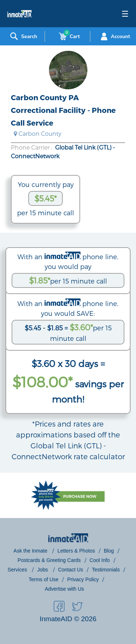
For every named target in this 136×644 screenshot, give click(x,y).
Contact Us (71, 570)
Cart (68, 36)
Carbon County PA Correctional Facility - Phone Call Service (63, 110)
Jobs (43, 570)
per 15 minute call (68, 280)
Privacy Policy (83, 579)
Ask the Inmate (31, 551)
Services (18, 570)
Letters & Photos (76, 551)
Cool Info (100, 560)
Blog (109, 551)
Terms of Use (44, 579)
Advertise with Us (64, 589)
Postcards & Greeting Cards (49, 560)
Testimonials (106, 570)
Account (114, 36)
